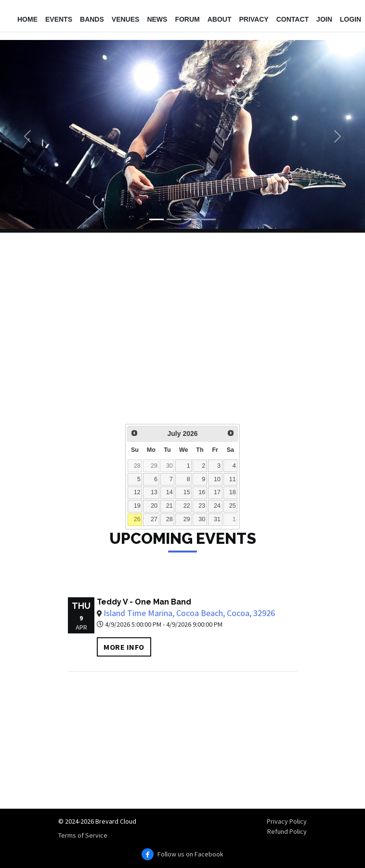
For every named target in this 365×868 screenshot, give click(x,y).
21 (169, 506)
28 (137, 466)
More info (124, 647)
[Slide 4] (209, 219)
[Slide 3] (191, 219)
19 (137, 506)
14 (169, 492)
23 (202, 506)
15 (187, 492)
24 (217, 506)
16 (202, 492)
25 (233, 506)
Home (27, 19)
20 (154, 506)
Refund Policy (287, 831)
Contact (293, 19)
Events (59, 19)
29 (154, 466)
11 (233, 479)
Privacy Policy (287, 821)
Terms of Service (83, 835)
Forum (187, 19)
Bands (92, 19)
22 (187, 506)
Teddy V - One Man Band (144, 602)
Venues (126, 19)
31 (217, 519)
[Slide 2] (174, 219)
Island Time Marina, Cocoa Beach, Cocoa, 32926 (189, 613)
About (220, 19)
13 (154, 492)
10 (217, 479)
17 (217, 492)
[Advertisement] (182, 335)
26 (137, 519)
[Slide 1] (156, 219)
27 (154, 519)
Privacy (254, 19)
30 (169, 466)
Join (324, 19)
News (157, 19)
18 (233, 492)
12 (137, 492)
